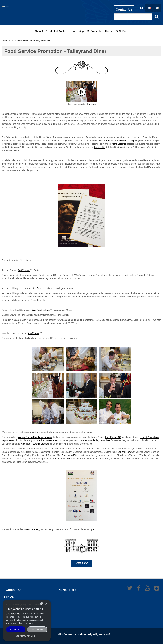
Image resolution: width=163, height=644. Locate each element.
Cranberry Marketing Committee (95, 440)
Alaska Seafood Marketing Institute (35, 437)
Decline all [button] (37, 629)
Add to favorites (65, 634)
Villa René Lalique (44, 288)
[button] (27, 636)
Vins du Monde (62, 459)
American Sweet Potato (47, 440)
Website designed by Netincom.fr (94, 634)
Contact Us (124, 8)
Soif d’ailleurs (124, 452)
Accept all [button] (16, 629)
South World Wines (71, 455)
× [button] (46, 604)
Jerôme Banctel (106, 141)
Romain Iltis (99, 147)
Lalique (91, 529)
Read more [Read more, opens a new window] (28, 623)
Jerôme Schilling (126, 141)
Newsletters (67, 590)
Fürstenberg (33, 529)
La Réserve (24, 270)
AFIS (66, 444)
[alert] (27, 620)
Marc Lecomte (119, 144)
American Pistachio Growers (35, 444)
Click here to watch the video (82, 104)
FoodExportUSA (113, 437)
